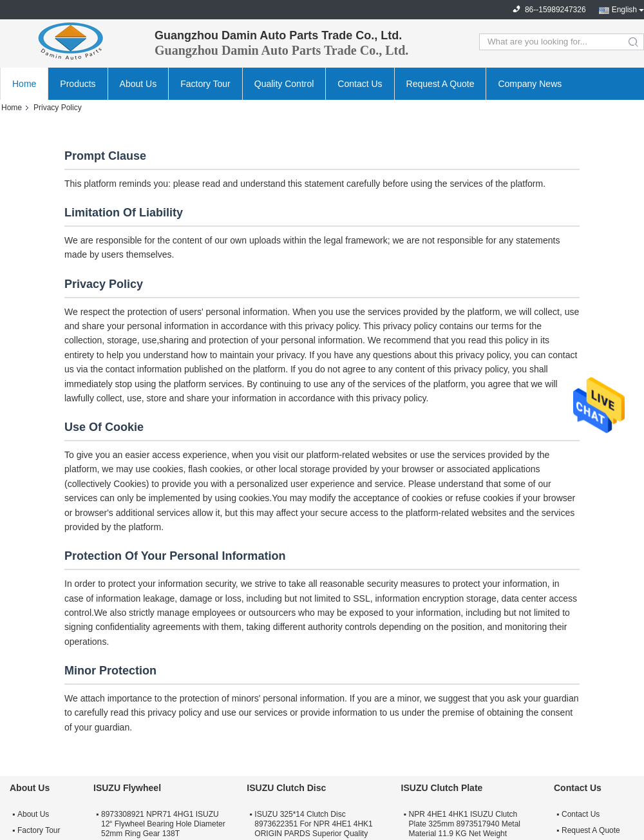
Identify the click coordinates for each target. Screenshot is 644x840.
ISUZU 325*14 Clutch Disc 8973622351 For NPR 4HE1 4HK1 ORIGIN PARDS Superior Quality (313, 824)
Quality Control (284, 84)
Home (24, 84)
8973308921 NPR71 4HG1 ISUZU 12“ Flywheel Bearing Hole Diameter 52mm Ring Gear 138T (163, 824)
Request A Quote (440, 84)
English (624, 10)
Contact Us (360, 84)
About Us (138, 84)
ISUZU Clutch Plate (442, 788)
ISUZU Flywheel (127, 788)
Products (78, 84)
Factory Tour (205, 84)
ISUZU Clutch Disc (286, 788)
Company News (530, 84)
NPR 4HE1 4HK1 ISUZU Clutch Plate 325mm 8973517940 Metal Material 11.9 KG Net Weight (465, 824)
